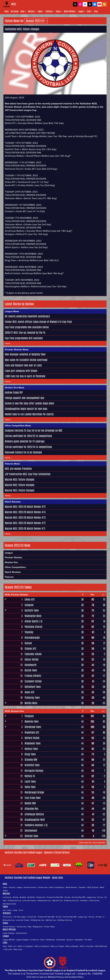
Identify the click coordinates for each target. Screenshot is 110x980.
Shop (96, 11)
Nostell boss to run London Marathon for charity (29, 414)
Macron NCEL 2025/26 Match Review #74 (25, 512)
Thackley (29, 632)
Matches (32, 11)
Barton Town (31, 670)
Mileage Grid (38, 927)
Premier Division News (17, 349)
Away (15, 910)
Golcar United (32, 659)
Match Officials (70, 11)
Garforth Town (32, 610)
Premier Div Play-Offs (55, 897)
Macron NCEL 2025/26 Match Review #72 (25, 523)
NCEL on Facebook (42, 946)
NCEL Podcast (93, 887)
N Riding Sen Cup (44, 900)
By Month (31, 897)
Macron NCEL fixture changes (20, 479)
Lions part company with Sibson (21, 371)
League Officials (9, 940)
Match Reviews (13, 502)
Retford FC (30, 776)
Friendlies (84, 900)
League (81, 11)
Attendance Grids (9, 904)
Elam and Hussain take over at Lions (23, 365)
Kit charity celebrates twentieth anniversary (27, 316)
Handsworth (31, 665)
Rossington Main (33, 616)
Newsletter (79, 940)
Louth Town (30, 781)
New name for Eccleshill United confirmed (26, 360)
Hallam (28, 643)
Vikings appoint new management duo (24, 398)
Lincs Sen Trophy (29, 900)
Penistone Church (33, 627)
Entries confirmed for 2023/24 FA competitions (28, 447)
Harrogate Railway (34, 771)
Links (89, 11)
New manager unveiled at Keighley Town (25, 354)
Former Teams (49, 927)
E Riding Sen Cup (14, 900)
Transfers (82, 887)
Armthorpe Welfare (34, 814)
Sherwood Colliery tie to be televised (23, 452)
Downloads (61, 940)
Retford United (32, 738)
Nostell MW (30, 803)
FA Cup (100, 897)
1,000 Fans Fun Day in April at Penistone (25, 376)
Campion (29, 605)
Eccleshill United (33, 681)
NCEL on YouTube (87, 946)
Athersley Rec (31, 809)
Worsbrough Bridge (34, 792)
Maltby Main (31, 703)
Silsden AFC (30, 649)
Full (4, 910)
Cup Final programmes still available (24, 338)
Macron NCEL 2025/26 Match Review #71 (25, 529)
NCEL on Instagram (25, 946)
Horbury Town (31, 749)
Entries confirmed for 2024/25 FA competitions (28, 436)
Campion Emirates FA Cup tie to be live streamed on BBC (34, 430)
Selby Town (30, 787)
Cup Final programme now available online (27, 327)
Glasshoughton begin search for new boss (26, 409)
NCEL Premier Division (17, 595)
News (23, 11)
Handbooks (50, 940)
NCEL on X (12, 946)
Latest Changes (9, 933)
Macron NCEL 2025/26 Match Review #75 (25, 507)
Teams (59, 11)
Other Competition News (18, 425)
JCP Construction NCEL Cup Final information (28, 474)
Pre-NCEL (88, 940)
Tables (41, 11)
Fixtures (9, 577)
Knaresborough (32, 638)
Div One (68, 897)
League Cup (91, 897)
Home (7, 11)
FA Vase (99, 917)
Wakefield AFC (32, 732)
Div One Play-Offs (79, 897)
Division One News (15, 387)
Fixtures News (12, 464)
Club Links (8, 949)
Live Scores (15, 11)
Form (21, 910)
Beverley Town (32, 721)
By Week (23, 897)
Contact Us (35, 940)
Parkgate (29, 716)
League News (12, 311)
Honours (70, 940)
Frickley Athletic (33, 676)
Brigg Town (30, 754)
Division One (11, 562)
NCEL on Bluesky (72, 946)
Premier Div (41, 897)
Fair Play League (20, 917)
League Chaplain (22, 940)
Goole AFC (30, 692)
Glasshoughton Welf (35, 820)
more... (8, 343)
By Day (16, 897)
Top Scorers (7, 917)
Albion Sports (31, 621)
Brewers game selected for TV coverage (25, 441)
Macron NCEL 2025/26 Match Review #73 (25, 518)
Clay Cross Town (33, 798)
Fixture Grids (94, 900)
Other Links (18, 949)
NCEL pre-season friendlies (18, 469)
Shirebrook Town (33, 727)
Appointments (21, 933)
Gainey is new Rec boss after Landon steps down (29, 403)
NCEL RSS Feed (101, 946)
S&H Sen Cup (57, 900)
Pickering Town (32, 698)
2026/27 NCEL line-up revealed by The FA (25, 333)
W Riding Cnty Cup (71, 900)
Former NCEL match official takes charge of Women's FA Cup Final (38, 322)
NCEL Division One (14, 711)
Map (30, 927)
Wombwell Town (33, 743)
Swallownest (31, 831)
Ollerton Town (31, 836)
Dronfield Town (32, 765)
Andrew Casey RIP (14, 392)
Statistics (50, 11)
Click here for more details (92, 843)
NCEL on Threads (57, 946)
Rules (42, 940)
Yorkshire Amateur (34, 825)
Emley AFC (30, 599)
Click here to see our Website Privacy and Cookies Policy (55, 977)
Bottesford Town (33, 687)
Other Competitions (15, 567)
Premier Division (14, 557)
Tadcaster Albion (33, 654)
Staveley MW (31, 760)
